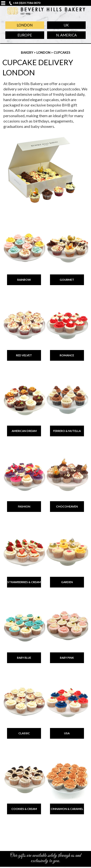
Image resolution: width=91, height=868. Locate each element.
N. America (66, 35)
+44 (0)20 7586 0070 (27, 3)
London (25, 25)
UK (66, 25)
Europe (25, 35)
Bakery (27, 53)
